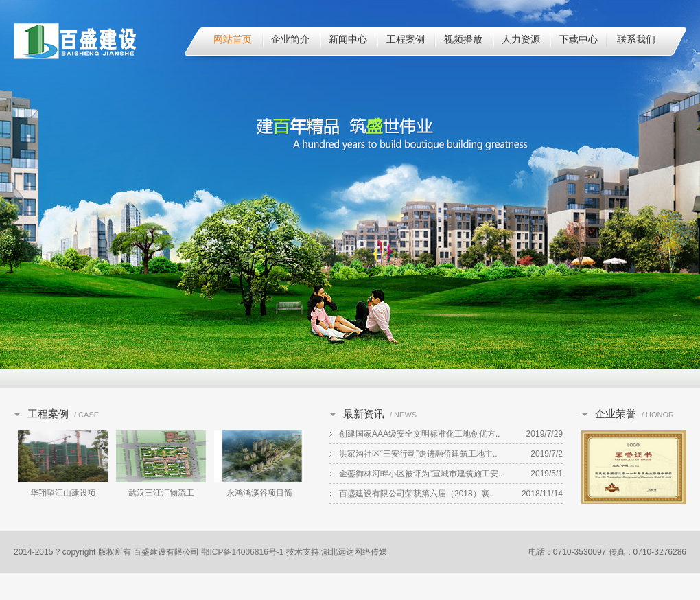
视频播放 (463, 39)
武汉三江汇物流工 (161, 493)
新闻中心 (348, 39)
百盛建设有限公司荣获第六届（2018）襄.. (416, 494)
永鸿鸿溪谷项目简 (259, 493)
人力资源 (521, 39)
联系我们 (636, 39)
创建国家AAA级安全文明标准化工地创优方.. (420, 434)
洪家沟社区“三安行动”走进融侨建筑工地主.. (418, 454)
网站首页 (233, 39)
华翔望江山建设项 (63, 493)
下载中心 (579, 39)
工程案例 (406, 39)
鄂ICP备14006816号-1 (242, 552)
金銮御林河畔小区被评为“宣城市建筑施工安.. (421, 474)
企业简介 (290, 39)
